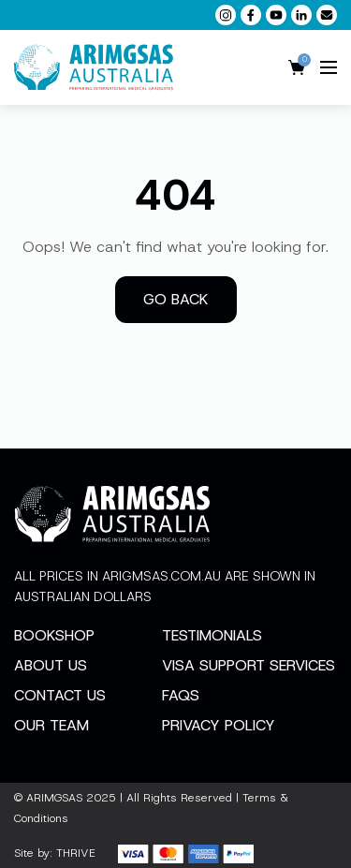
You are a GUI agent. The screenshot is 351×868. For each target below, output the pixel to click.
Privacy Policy (219, 725)
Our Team (51, 725)
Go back (176, 299)
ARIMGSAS (54, 798)
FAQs (181, 695)
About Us (51, 665)
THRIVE (76, 853)
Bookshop (54, 635)
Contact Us (60, 695)
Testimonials (212, 635)
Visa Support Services (249, 665)
